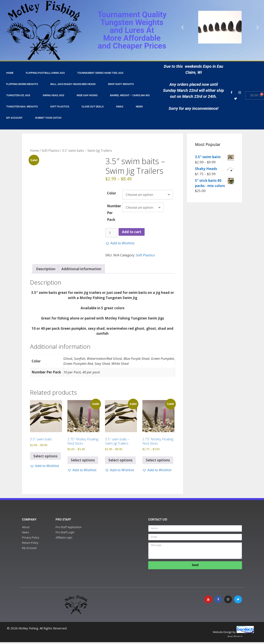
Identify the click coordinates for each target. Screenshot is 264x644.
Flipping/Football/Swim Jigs (45, 73)
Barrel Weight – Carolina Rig (130, 95)
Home (34, 151)
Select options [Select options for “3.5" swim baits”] (45, 458)
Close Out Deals (93, 107)
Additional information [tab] (81, 271)
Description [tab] (46, 271)
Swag (120, 107)
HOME (10, 73)
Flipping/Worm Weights (22, 84)
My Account (14, 118)
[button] (182, 27)
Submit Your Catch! (48, 118)
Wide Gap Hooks (87, 95)
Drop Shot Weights (121, 84)
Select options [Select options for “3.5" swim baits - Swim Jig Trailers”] (120, 462)
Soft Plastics (60, 107)
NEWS (139, 107)
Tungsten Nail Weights (22, 107)
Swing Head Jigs (53, 95)
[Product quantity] (112, 233)
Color (111, 193)
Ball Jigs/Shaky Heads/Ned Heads (73, 84)
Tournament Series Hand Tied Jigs (100, 73)
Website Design (222, 634)
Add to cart (132, 232)
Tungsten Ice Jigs (18, 95)
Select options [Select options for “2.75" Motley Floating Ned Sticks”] (83, 462)
